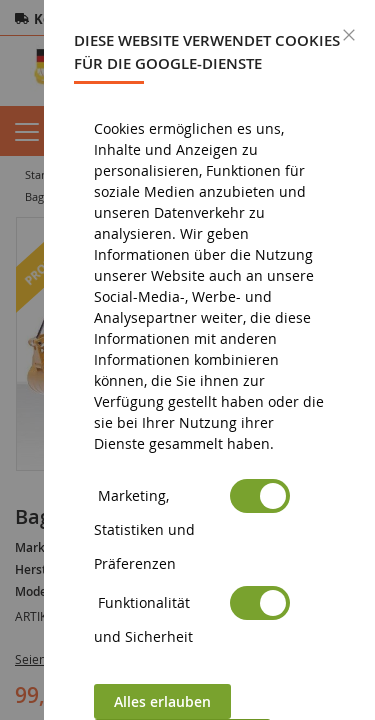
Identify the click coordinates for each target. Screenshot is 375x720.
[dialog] (209, 360)
